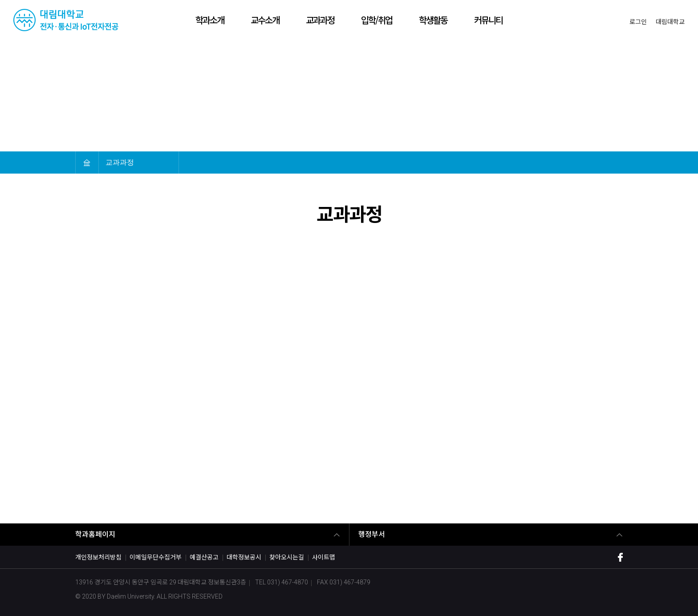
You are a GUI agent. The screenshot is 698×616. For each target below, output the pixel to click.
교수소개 (265, 20)
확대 (567, 162)
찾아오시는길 (287, 557)
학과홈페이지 (95, 534)
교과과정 (320, 20)
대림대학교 (670, 22)
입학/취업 (377, 20)
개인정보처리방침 (98, 557)
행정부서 (372, 534)
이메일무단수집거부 (156, 557)
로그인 (638, 22)
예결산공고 (204, 557)
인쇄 (601, 162)
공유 (617, 162)
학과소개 (210, 20)
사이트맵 (324, 557)
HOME (87, 162)
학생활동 (433, 20)
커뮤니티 (488, 20)
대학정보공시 (244, 557)
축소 (584, 162)
